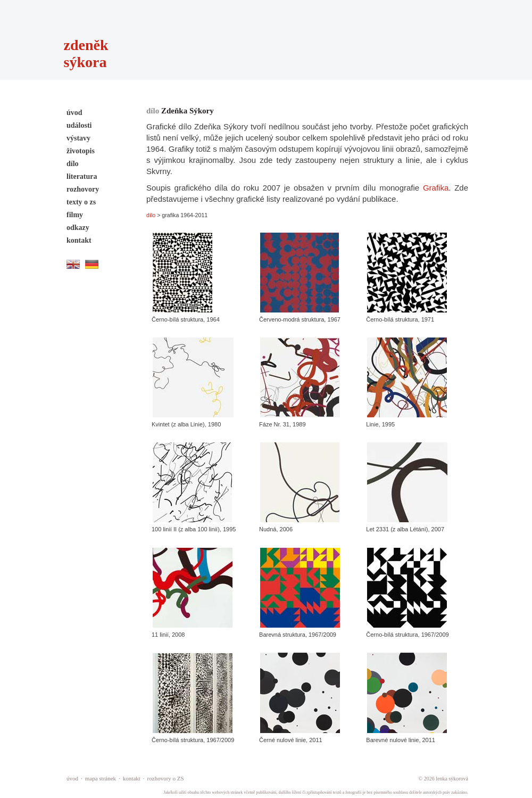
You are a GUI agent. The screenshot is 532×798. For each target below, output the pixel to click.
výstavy (78, 138)
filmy (75, 215)
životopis (81, 151)
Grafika (436, 188)
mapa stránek (101, 778)
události (79, 125)
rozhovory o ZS (166, 778)
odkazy (78, 228)
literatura (82, 176)
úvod (74, 113)
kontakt (79, 240)
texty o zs (81, 202)
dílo (73, 164)
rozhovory (83, 189)
